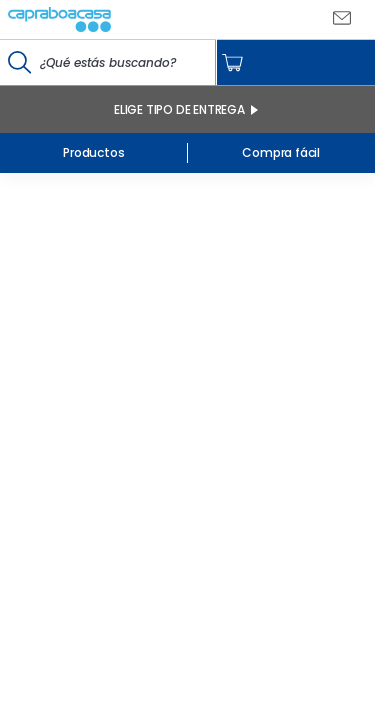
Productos (93, 152)
